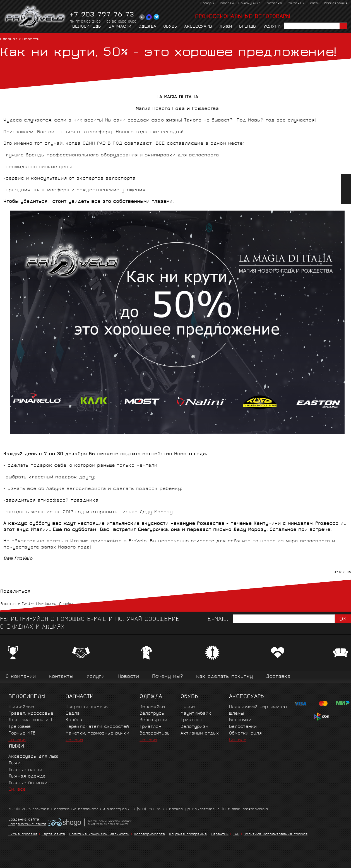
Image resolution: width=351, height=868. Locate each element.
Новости (226, 3)
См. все (17, 740)
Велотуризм (194, 727)
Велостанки (243, 727)
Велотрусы (152, 714)
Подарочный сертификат (258, 707)
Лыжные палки (25, 770)
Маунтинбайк (196, 714)
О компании (21, 677)
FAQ (236, 835)
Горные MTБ (22, 734)
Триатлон (150, 727)
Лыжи (226, 27)
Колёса (74, 720)
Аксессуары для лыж (33, 757)
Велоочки (240, 720)
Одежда (147, 27)
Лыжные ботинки (28, 783)
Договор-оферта (149, 835)
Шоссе (188, 707)
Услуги (272, 27)
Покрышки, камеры (87, 707)
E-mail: (218, 620)
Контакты (295, 3)
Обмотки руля (245, 734)
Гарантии (220, 835)
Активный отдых (200, 734)
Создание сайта (24, 820)
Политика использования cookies (276, 835)
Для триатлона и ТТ (32, 720)
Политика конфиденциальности (99, 835)
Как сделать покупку (224, 677)
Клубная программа (188, 835)
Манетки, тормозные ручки (97, 734)
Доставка (273, 3)
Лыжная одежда (27, 777)
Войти (314, 3)
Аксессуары (198, 27)
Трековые (20, 727)
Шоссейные (21, 707)
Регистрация (336, 3)
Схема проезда (23, 835)
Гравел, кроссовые (31, 714)
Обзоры (207, 3)
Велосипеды (87, 27)
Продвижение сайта (27, 825)
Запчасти (120, 27)
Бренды (248, 27)
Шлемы (236, 714)
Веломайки (152, 707)
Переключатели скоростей (97, 727)
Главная (9, 40)
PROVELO (35, 17)
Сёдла (73, 714)
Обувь (170, 27)
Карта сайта (53, 835)
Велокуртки (153, 720)
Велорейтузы (155, 734)
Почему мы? (249, 3)
